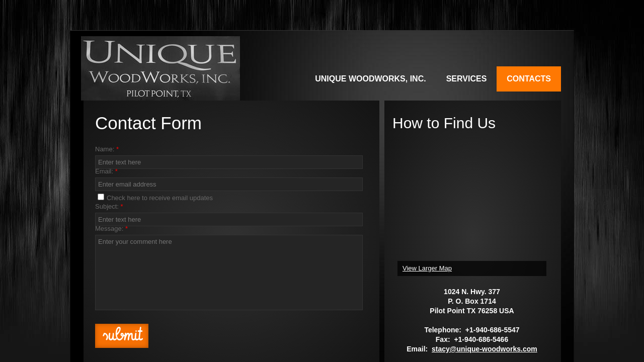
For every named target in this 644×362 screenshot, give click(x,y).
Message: (111, 229)
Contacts (529, 79)
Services (467, 79)
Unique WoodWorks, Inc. (370, 79)
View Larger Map (427, 268)
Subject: (109, 206)
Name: (107, 149)
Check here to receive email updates (155, 198)
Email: (106, 171)
